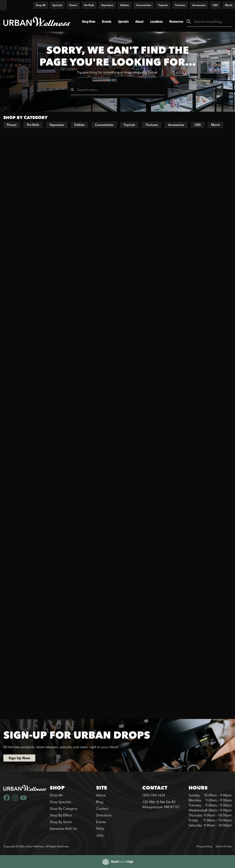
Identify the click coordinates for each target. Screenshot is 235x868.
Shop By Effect (61, 815)
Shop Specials (60, 802)
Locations (156, 22)
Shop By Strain (61, 822)
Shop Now (89, 22)
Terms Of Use (224, 846)
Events (101, 822)
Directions (104, 815)
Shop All (56, 795)
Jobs (100, 835)
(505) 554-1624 (154, 795)
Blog (100, 802)
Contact (102, 809)
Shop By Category (64, 809)
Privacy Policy (204, 846)
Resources (176, 22)
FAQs (100, 829)
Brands (107, 22)
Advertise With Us (63, 829)
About (139, 22)
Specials (123, 22)
